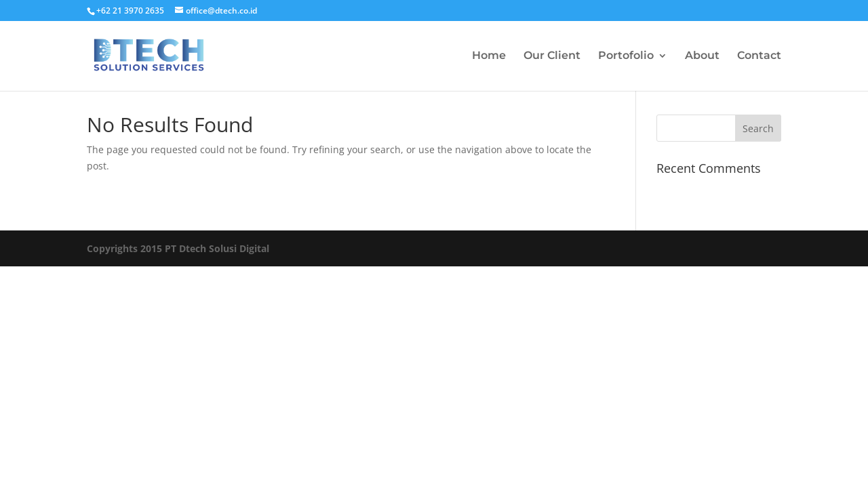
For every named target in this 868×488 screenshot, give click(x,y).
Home (489, 56)
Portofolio (626, 56)
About (702, 56)
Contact (759, 56)
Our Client (552, 56)
